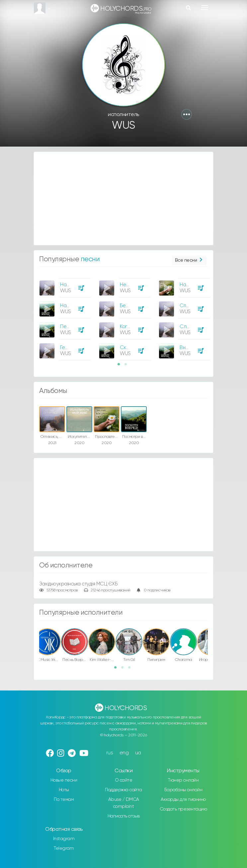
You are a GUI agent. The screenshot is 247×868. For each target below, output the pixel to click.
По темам (64, 800)
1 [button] (121, 366)
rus (110, 753)
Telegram (64, 848)
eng (124, 753)
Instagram (64, 839)
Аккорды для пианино (183, 800)
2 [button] (128, 366)
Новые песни (64, 780)
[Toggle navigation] (205, 8)
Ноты (64, 790)
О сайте (124, 780)
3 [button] (131, 670)
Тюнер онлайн (183, 780)
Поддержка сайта (123, 790)
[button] (187, 114)
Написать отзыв (124, 816)
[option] (64, 317)
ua (138, 753)
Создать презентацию (183, 809)
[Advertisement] (123, 198)
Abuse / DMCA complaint (124, 803)
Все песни (189, 260)
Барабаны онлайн (183, 790)
